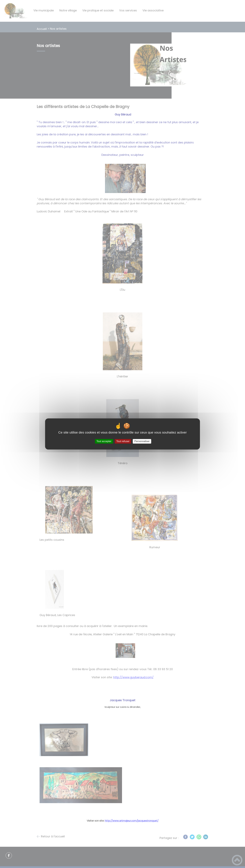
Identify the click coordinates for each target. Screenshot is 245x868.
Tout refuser (123, 441)
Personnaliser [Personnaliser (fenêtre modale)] (142, 441)
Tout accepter (104, 441)
